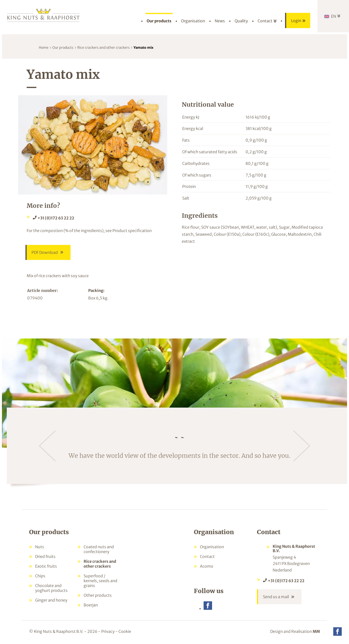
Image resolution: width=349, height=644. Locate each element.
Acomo (207, 566)
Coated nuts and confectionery (99, 549)
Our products (63, 48)
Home (44, 48)
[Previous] (47, 446)
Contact (207, 556)
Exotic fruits (46, 566)
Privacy (108, 631)
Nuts (40, 547)
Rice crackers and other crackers (103, 48)
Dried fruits (45, 556)
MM (316, 631)
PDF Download (45, 252)
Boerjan (91, 605)
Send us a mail (276, 597)
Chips (40, 576)
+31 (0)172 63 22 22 (56, 218)
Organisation (212, 547)
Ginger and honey (51, 600)
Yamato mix (143, 48)
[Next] (302, 446)
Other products (98, 595)
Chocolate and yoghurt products (51, 588)
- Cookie (123, 631)
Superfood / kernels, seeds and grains (100, 581)
